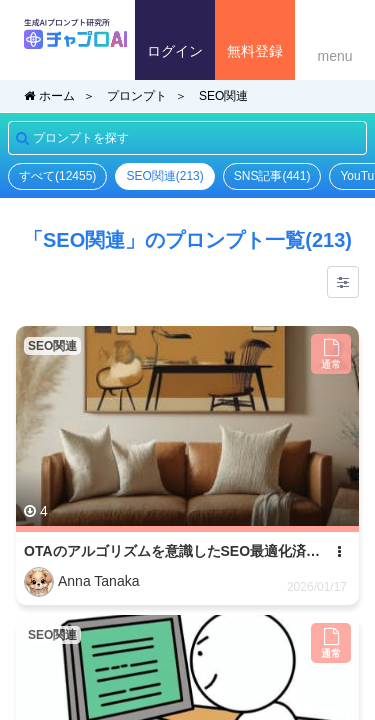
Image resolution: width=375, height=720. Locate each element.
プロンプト (137, 96)
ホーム (49, 96)
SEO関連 (223, 96)
